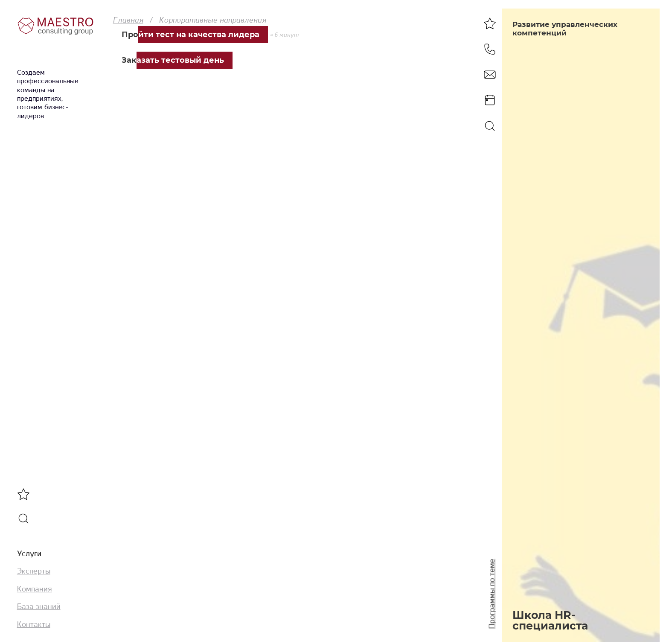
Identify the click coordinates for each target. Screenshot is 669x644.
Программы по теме (492, 594)
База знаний (39, 606)
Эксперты (34, 571)
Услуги (29, 554)
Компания (35, 589)
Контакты (34, 624)
